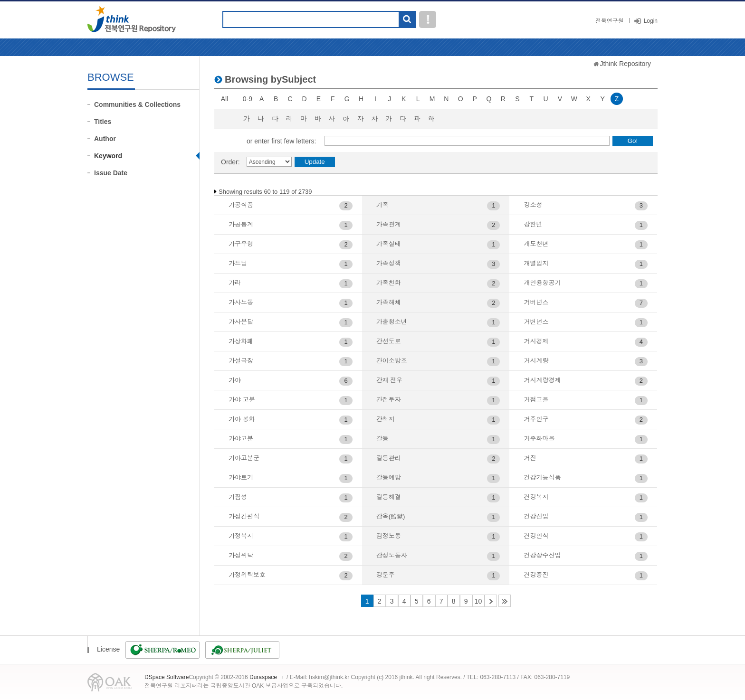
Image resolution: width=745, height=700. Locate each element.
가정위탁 (241, 555)
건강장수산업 (542, 555)
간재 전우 (390, 380)
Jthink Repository (626, 64)
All (225, 99)
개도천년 (536, 244)
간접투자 (389, 400)
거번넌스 (536, 322)
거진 (530, 458)
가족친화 (389, 283)
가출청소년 (392, 322)
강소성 (533, 205)
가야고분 (241, 439)
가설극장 (241, 361)
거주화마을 (539, 439)
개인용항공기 (542, 283)
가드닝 (238, 263)
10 (478, 601)
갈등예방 (389, 478)
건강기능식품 (542, 478)
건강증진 (536, 575)
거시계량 (536, 361)
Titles (103, 122)
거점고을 (536, 400)
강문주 (386, 575)
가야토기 (241, 478)
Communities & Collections (137, 104)
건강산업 (536, 516)
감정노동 (389, 536)
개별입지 (536, 263)
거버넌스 (536, 302)
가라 (235, 283)
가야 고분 (242, 400)
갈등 (382, 439)
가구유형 (241, 244)
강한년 (533, 224)
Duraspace (263, 677)
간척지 (386, 419)
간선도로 (389, 341)
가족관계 (389, 224)
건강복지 (536, 497)
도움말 (428, 19)
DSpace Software (167, 677)
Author (105, 139)
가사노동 (241, 302)
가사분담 (241, 322)
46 (505, 601)
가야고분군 (244, 458)
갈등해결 (389, 497)
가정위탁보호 (247, 575)
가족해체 (389, 302)
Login (651, 21)
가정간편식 (244, 516)
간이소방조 (392, 361)
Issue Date (111, 173)
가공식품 (241, 205)
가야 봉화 (242, 419)
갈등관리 (389, 458)
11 (491, 601)
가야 (235, 380)
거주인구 (536, 419)
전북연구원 (610, 21)
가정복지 (241, 536)
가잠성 (238, 497)
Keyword (108, 156)
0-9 (248, 99)
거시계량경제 (542, 380)
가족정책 (389, 263)
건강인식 (536, 536)
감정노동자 (392, 555)
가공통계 (241, 224)
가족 (382, 205)
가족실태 (389, 244)
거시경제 (536, 341)
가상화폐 (241, 341)
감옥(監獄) (391, 516)
